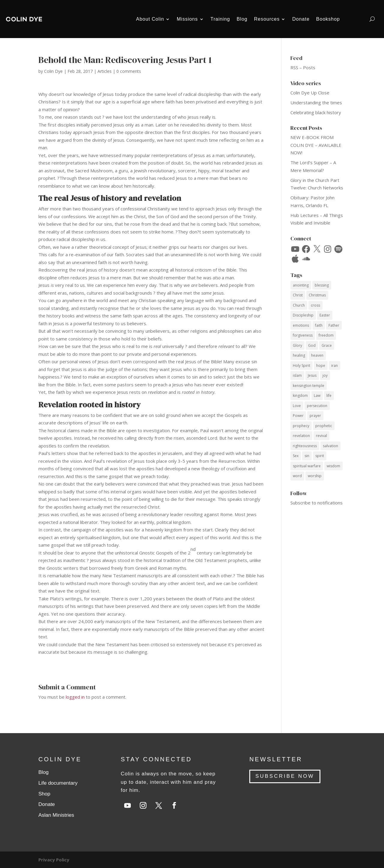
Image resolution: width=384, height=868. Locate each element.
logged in (75, 697)
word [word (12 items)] (297, 476)
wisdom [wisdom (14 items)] (333, 466)
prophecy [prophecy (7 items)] (301, 426)
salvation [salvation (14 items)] (330, 446)
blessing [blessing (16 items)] (322, 285)
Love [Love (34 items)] (297, 406)
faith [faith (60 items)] (319, 325)
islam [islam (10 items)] (297, 375)
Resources (267, 19)
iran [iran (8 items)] (334, 366)
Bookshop (328, 19)
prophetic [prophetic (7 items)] (324, 426)
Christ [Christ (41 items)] (298, 295)
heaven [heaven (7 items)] (317, 355)
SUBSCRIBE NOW (285, 776)
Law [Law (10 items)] (317, 395)
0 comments (129, 71)
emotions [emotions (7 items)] (301, 325)
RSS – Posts (303, 67)
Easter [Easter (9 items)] (325, 315)
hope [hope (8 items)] (321, 366)
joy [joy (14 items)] (325, 375)
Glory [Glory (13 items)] (297, 345)
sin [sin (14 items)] (307, 456)
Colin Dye (53, 71)
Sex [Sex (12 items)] (296, 456)
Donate (301, 19)
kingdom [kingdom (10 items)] (300, 395)
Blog (242, 19)
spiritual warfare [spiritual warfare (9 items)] (307, 466)
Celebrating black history (316, 112)
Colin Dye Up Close (310, 93)
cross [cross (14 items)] (315, 305)
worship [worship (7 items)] (315, 476)
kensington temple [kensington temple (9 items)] (309, 386)
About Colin (150, 19)
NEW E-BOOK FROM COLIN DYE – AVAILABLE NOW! (316, 145)
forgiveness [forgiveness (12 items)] (303, 335)
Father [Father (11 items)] (334, 325)
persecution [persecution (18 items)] (317, 406)
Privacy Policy (54, 860)
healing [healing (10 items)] (299, 355)
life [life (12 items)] (329, 395)
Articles (105, 71)
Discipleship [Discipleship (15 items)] (303, 315)
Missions (187, 19)
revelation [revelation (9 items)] (301, 436)
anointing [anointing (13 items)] (301, 285)
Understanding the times (316, 103)
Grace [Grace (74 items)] (327, 345)
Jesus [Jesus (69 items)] (312, 375)
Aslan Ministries (56, 815)
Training (220, 19)
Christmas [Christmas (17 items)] (317, 295)
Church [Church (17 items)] (299, 305)
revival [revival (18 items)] (321, 436)
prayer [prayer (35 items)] (315, 416)
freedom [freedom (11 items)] (326, 335)
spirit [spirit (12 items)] (320, 456)
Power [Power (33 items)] (298, 416)
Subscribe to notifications (316, 503)
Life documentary (58, 783)
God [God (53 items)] (312, 345)
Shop (44, 794)
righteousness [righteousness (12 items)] (305, 446)
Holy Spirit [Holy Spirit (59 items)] (301, 366)
